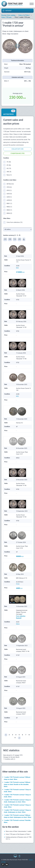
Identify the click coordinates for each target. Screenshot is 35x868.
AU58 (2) (9, 200)
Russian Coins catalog (8, 15)
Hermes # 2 (19, 423)
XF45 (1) (9, 190)
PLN (15, 239)
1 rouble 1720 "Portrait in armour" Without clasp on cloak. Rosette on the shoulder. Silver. (17, 784)
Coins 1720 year (6, 17)
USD (20, 239)
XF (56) (9, 165)
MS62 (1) (9, 207)
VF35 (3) (9, 187)
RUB (10, 239)
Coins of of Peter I (24, 15)
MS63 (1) (9, 210)
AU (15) (9, 168)
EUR (5, 239)
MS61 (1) (9, 203)
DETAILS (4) (10, 184)
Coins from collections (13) (15, 222)
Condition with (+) (10, 759)
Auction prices (9, 112)
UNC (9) (9, 172)
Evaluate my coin (17, 149)
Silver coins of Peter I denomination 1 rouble (18, 831)
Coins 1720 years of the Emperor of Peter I (18, 834)
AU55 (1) (9, 197)
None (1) (9, 175)
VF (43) (9, 162)
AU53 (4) (9, 194)
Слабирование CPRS (18, 153)
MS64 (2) (9, 213)
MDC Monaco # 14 (21, 578)
